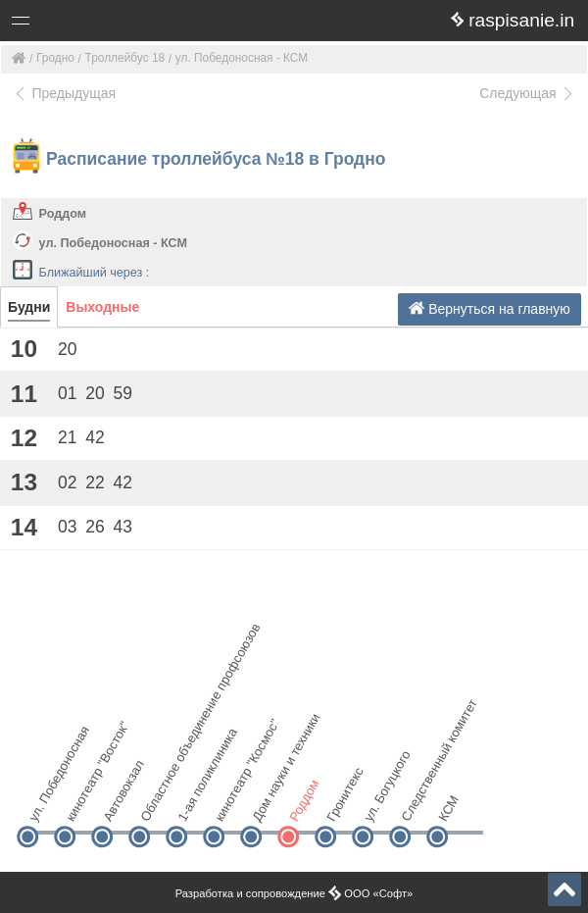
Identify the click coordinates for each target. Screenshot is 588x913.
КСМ (448, 808)
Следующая (527, 93)
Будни (29, 307)
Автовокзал (118, 803)
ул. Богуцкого (379, 803)
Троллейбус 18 (125, 58)
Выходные (102, 307)
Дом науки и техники (267, 803)
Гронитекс (342, 803)
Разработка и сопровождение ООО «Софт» (294, 893)
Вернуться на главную (490, 308)
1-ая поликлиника (193, 803)
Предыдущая (64, 93)
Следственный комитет (416, 803)
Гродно (55, 58)
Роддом (63, 214)
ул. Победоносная (44, 803)
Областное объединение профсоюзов (155, 803)
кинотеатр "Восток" (81, 803)
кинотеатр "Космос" (230, 803)
